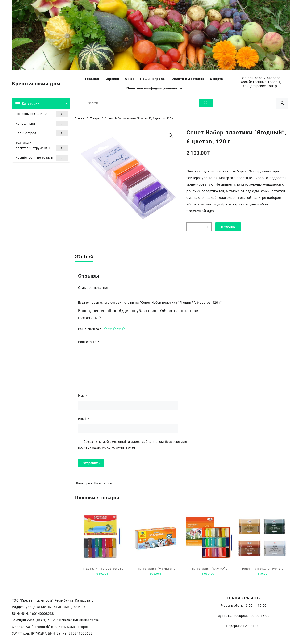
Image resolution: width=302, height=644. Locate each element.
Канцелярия (42, 124)
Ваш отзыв (89, 342)
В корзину (228, 227)
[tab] (86, 257)
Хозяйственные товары (42, 158)
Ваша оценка (90, 329)
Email (84, 419)
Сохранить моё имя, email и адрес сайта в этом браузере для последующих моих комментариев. (133, 445)
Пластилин (103, 483)
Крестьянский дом (36, 84)
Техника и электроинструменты (42, 146)
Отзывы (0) (84, 257)
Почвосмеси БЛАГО (42, 114)
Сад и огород (42, 133)
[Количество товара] (199, 227)
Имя (83, 396)
